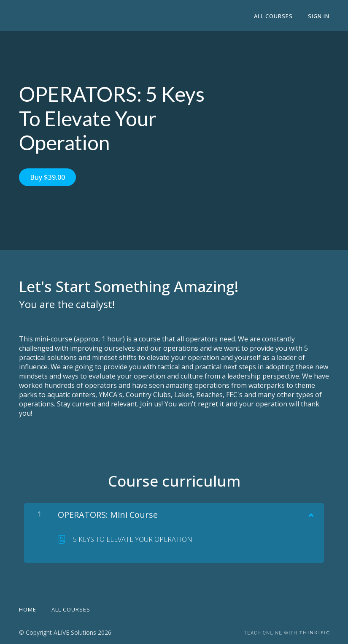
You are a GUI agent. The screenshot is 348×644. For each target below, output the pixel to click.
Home (28, 609)
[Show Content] (310, 513)
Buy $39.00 (47, 177)
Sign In (319, 16)
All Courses (273, 16)
